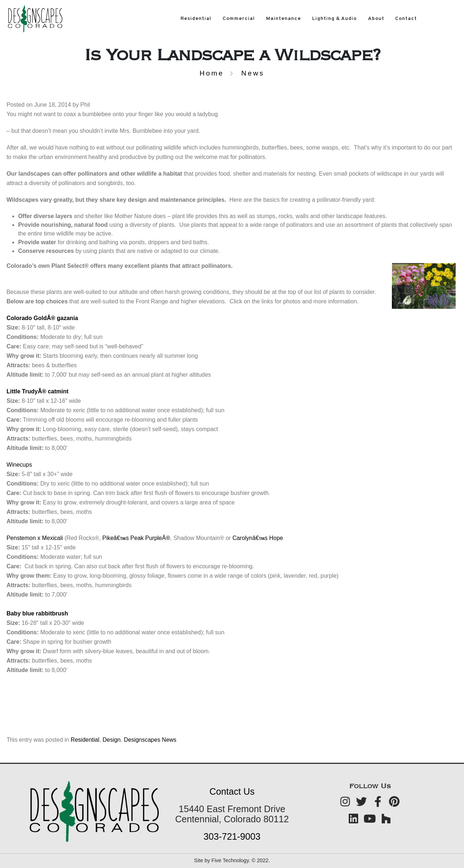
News (253, 73)
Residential (196, 19)
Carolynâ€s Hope (258, 538)
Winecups (19, 465)
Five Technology (230, 860)
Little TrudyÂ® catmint (38, 391)
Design (112, 740)
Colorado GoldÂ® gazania (42, 318)
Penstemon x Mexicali (36, 538)
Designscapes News (150, 740)
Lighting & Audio (334, 19)
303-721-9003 (232, 836)
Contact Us (232, 791)
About (376, 19)
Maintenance (283, 19)
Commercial (239, 19)
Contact (406, 19)
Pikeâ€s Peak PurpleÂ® (136, 538)
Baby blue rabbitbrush (37, 613)
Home (212, 73)
